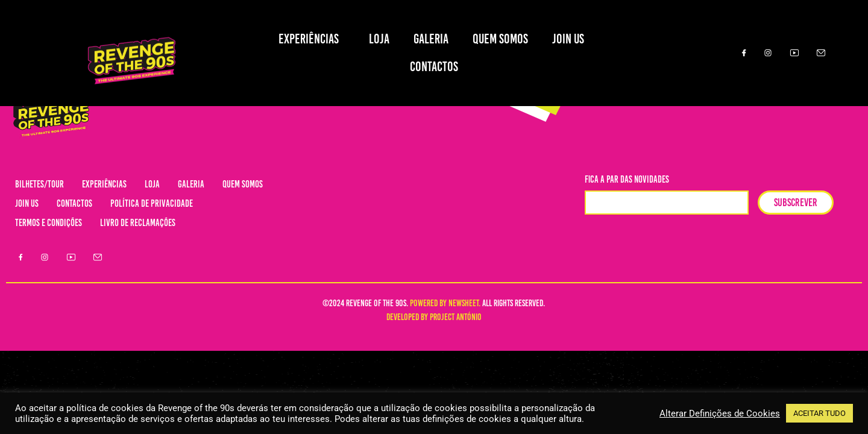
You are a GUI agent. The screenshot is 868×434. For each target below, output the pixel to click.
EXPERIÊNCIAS (312, 39)
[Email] (821, 53)
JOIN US (571, 39)
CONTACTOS (434, 67)
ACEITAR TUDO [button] (819, 413)
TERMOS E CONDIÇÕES (49, 223)
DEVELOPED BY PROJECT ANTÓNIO (434, 317)
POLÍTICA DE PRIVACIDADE (152, 203)
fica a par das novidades (627, 180)
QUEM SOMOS (500, 39)
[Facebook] (741, 53)
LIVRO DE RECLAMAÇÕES (138, 223)
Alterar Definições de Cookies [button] (720, 414)
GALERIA (431, 39)
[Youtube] (794, 53)
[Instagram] (768, 53)
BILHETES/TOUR (39, 184)
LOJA (379, 39)
